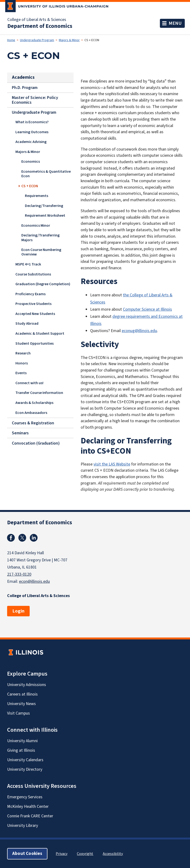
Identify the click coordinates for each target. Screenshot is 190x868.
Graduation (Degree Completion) (43, 284)
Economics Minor (36, 226)
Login (18, 611)
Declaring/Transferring (44, 206)
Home (11, 40)
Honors (22, 363)
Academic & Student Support (40, 333)
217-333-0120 (19, 574)
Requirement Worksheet (45, 216)
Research (23, 353)
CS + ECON (30, 186)
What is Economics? (32, 122)
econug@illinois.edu (139, 331)
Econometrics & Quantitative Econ (46, 174)
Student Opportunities (35, 343)
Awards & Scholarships (34, 403)
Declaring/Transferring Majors (40, 238)
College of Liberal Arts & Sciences (37, 20)
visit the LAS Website (112, 464)
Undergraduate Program (37, 40)
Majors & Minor (69, 40)
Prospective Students (33, 304)
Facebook (11, 538)
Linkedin (34, 538)
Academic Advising (31, 142)
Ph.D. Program (25, 87)
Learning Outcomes (32, 132)
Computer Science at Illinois (147, 309)
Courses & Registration (33, 423)
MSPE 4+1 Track (28, 264)
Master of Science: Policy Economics (35, 100)
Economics (31, 162)
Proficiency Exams (30, 294)
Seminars (20, 433)
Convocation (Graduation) (36, 443)
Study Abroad (27, 324)
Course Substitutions (33, 274)
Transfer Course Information (39, 393)
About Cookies (27, 854)
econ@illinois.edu (34, 581)
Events (21, 373)
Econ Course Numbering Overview (41, 252)
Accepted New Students (35, 314)
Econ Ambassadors (31, 413)
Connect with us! (29, 383)
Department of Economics (40, 26)
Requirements (37, 196)
